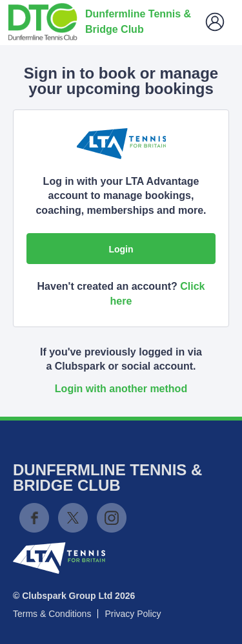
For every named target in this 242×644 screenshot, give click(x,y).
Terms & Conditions (52, 614)
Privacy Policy (133, 614)
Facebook (34, 518)
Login (121, 249)
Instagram (112, 518)
